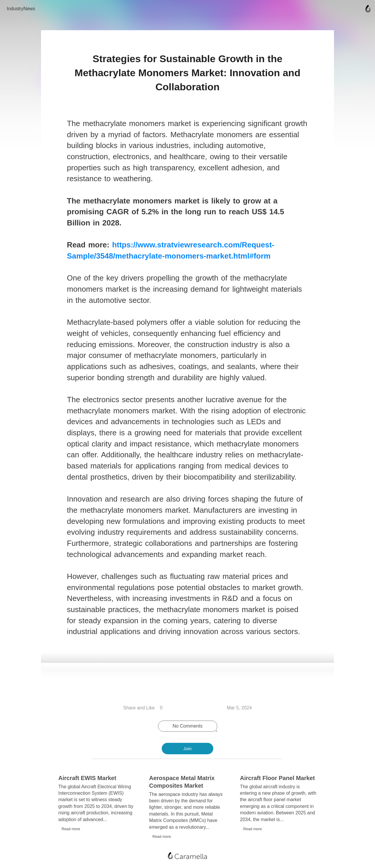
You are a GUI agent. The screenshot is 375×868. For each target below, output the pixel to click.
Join (187, 749)
